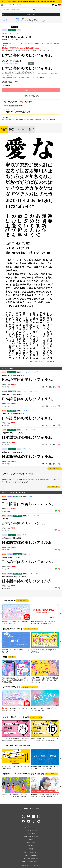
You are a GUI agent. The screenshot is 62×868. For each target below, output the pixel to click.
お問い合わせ (31, 846)
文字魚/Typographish (34, 516)
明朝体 (18, 19)
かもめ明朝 (5, 519)
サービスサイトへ (51, 774)
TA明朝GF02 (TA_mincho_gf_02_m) (17, 112)
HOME (3, 19)
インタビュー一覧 (35, 717)
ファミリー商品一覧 (54, 469)
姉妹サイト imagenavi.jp (31, 855)
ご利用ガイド (31, 840)
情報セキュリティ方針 (31, 830)
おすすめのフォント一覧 (29, 687)
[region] (31, 68)
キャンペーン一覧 (21, 601)
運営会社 (31, 849)
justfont (31, 496)
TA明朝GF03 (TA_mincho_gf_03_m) (13, 375)
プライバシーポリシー (31, 827)
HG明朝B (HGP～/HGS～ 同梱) (11, 557)
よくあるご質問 (31, 843)
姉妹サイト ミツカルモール (31, 852)
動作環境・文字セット (12, 129)
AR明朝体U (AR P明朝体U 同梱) (12, 538)
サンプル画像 (4, 129)
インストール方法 (30, 129)
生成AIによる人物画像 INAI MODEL (31, 861)
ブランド (9, 21)
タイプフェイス (10, 19)
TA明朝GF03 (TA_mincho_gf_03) (12, 394)
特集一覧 (11, 657)
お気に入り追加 (31, 90)
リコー (30, 554)
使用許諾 (21, 129)
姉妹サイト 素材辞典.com (31, 858)
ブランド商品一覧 (53, 487)
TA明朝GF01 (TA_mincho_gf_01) (12, 452)
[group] (16, 614)
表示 (31, 64)
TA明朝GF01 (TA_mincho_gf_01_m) (13, 433)
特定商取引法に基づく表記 (31, 836)
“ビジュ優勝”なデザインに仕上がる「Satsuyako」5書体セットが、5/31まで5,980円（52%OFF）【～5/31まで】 (31, 2)
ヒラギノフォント (33, 573)
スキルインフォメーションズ (20, 21)
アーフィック (26, 535)
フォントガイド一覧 (30, 629)
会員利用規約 (31, 833)
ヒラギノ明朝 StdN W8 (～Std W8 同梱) (14, 577)
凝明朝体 (4, 500)
